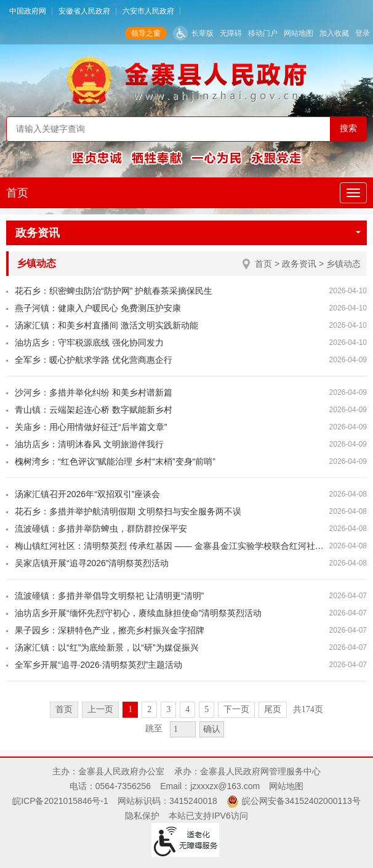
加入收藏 (334, 33)
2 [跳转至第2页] (149, 709)
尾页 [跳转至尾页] (273, 709)
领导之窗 (146, 33)
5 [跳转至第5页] (207, 709)
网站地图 (299, 33)
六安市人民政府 (148, 11)
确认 (212, 729)
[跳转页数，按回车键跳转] (183, 729)
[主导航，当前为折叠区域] (353, 193)
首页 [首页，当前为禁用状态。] (64, 709)
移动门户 (263, 33)
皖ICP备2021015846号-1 (60, 801)
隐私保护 (142, 816)
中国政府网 (28, 11)
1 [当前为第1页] (130, 709)
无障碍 (231, 33)
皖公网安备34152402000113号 (301, 801)
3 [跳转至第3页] (168, 709)
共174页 (308, 709)
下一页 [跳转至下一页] (236, 709)
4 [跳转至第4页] (187, 709)
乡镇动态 (343, 264)
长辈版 (203, 33)
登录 (363, 33)
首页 (17, 193)
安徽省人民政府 (84, 11)
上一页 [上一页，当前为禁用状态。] (100, 709)
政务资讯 (188, 233)
